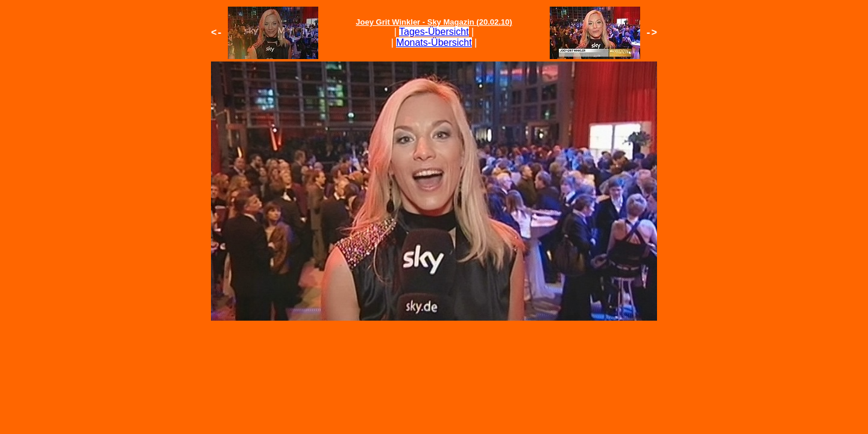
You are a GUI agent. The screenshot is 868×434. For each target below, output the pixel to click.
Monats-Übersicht (434, 42)
